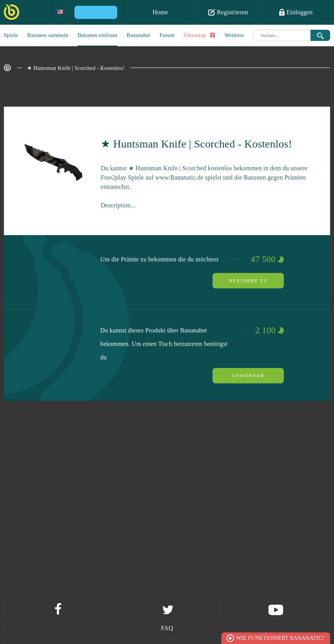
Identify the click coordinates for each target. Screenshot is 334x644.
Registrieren (228, 12)
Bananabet (138, 35)
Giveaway (199, 35)
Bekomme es (248, 281)
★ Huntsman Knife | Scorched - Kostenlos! (76, 68)
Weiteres (234, 35)
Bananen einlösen (97, 35)
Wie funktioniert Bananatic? (280, 638)
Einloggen (296, 12)
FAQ (167, 628)
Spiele (11, 35)
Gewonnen (248, 376)
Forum (167, 35)
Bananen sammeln (48, 35)
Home (160, 12)
